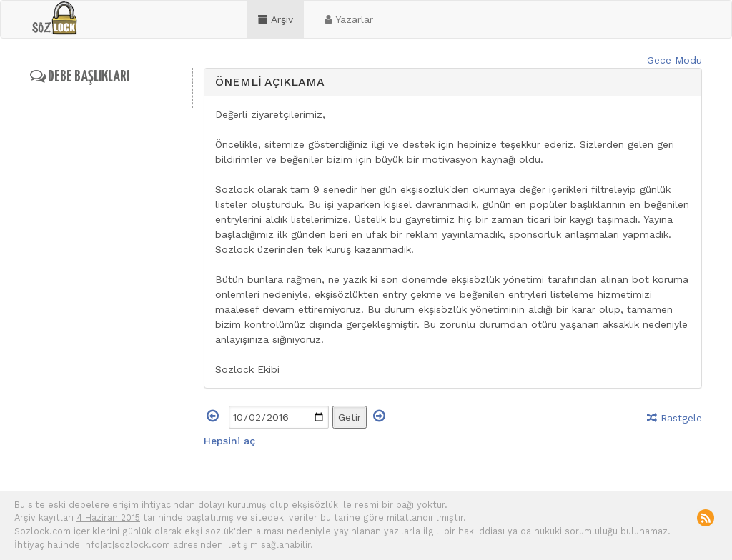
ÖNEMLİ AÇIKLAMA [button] (270, 82)
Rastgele (674, 418)
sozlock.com (54, 19)
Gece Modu (674, 60)
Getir (350, 417)
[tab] (453, 82)
